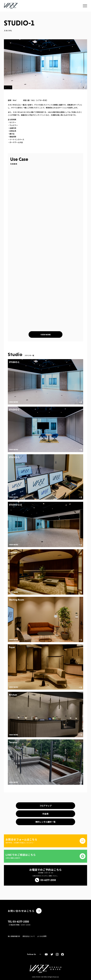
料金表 (46, 814)
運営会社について (29, 936)
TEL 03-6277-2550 (18, 922)
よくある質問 (42, 936)
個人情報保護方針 (14, 936)
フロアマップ (45, 806)
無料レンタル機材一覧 (45, 822)
